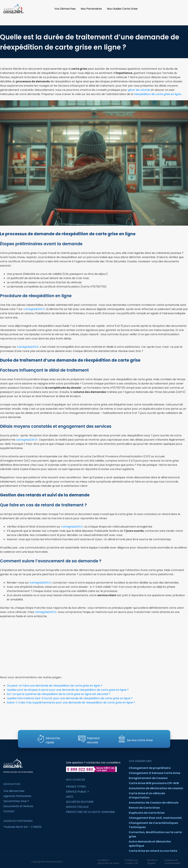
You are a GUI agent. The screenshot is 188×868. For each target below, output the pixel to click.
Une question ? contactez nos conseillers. (93, 763)
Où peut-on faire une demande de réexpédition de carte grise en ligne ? (54, 686)
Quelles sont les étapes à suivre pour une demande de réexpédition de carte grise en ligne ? (68, 690)
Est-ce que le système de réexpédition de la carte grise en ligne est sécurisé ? (58, 694)
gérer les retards (139, 90)
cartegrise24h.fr (34, 309)
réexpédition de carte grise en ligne (158, 94)
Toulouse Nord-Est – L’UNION (22, 827)
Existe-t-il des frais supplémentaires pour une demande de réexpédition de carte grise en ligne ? (71, 703)
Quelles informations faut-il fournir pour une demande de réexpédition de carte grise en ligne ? (70, 698)
